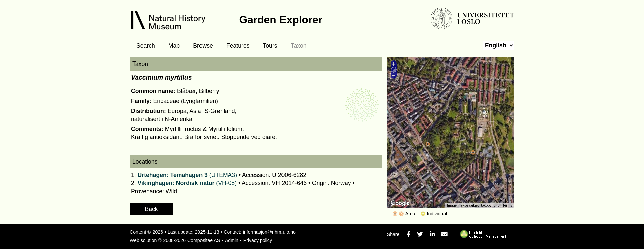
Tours (270, 46)
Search (146, 46)
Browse (203, 46)
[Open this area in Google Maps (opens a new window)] (400, 203)
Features (238, 46)
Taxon (299, 46)
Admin (232, 240)
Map (174, 46)
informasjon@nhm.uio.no (269, 232)
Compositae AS (204, 240)
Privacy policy (258, 240)
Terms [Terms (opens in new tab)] (508, 205)
